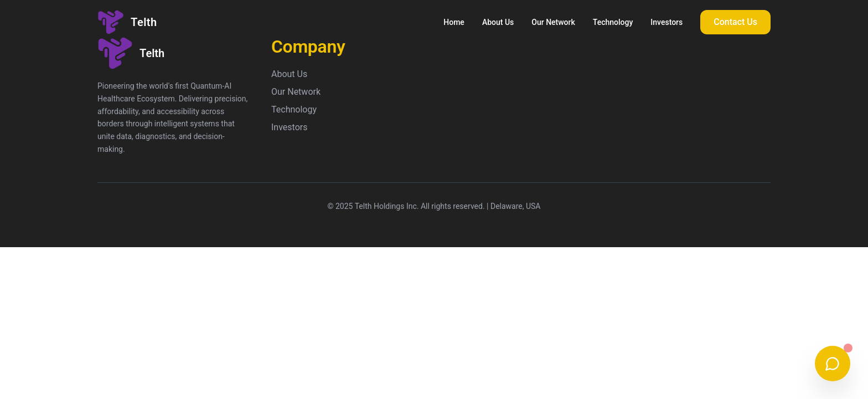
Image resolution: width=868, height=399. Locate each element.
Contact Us (735, 22)
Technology (613, 22)
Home (454, 22)
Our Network (553, 22)
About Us (498, 22)
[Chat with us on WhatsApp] (833, 364)
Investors (666, 22)
